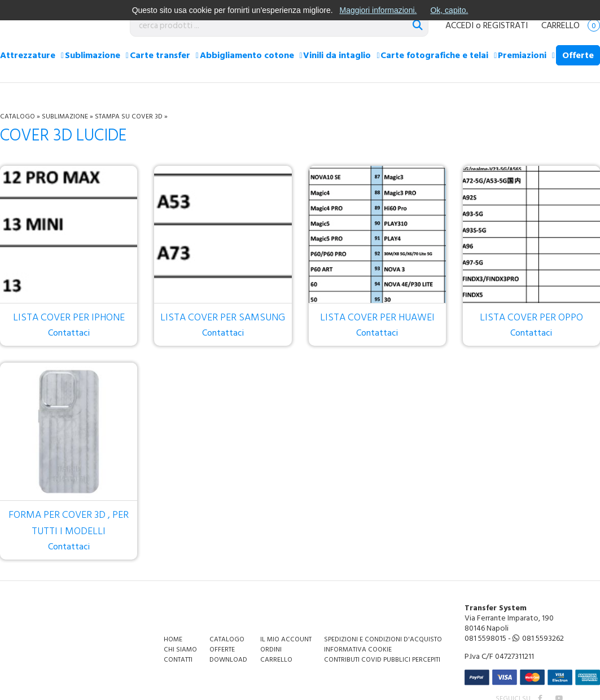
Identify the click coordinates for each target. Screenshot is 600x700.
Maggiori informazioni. (378, 10)
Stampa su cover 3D (129, 116)
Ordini (271, 650)
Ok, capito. (449, 10)
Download (228, 660)
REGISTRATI (505, 25)
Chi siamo (180, 650)
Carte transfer (160, 55)
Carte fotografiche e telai (434, 55)
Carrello (571, 25)
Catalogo (17, 116)
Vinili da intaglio (337, 55)
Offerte (578, 55)
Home (173, 639)
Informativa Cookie (358, 650)
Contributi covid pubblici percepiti (382, 660)
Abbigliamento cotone (247, 55)
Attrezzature (28, 55)
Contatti (178, 660)
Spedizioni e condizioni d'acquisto (383, 639)
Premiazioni (522, 55)
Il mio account (286, 639)
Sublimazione (93, 55)
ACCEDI (459, 25)
